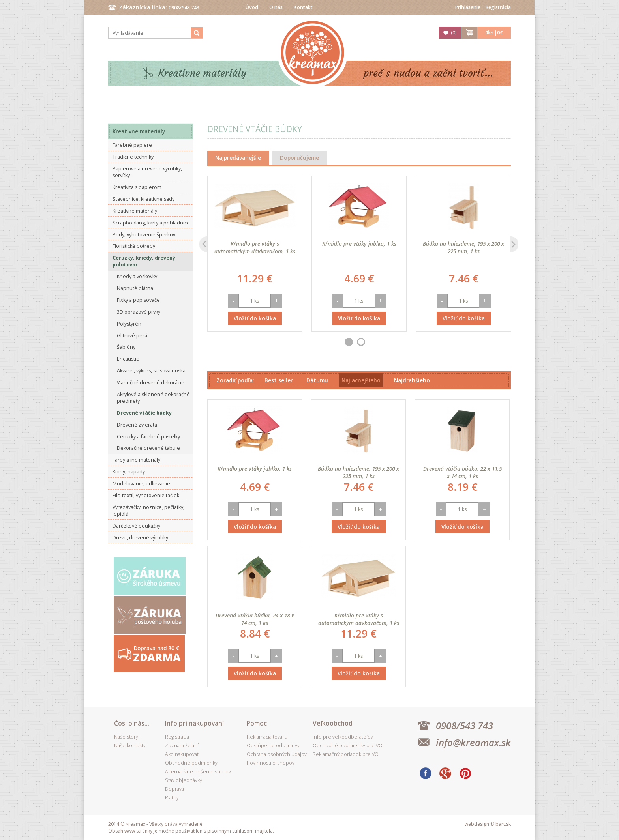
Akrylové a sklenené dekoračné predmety (153, 398)
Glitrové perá (132, 336)
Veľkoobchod (333, 723)
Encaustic (128, 359)
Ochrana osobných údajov (277, 754)
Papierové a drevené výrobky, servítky (147, 172)
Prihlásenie (468, 7)
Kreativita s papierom (137, 187)
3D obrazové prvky (139, 312)
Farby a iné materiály (136, 460)
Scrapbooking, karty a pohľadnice (151, 223)
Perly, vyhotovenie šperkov (144, 235)
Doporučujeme (299, 158)
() (454, 33)
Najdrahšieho (412, 380)
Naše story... (128, 737)
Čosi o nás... (132, 723)
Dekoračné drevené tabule (148, 448)
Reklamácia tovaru (267, 737)
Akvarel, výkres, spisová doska (151, 371)
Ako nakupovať (182, 754)
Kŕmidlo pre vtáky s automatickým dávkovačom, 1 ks (255, 247)
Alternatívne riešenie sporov (198, 772)
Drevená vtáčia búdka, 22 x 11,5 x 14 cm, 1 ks (462, 472)
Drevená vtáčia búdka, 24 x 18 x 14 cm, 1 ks (255, 619)
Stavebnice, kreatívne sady (143, 199)
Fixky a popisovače (138, 300)
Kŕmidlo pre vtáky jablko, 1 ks (359, 244)
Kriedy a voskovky (137, 276)
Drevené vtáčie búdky (144, 413)
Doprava (174, 789)
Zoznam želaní (182, 746)
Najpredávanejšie (238, 158)
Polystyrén (129, 324)
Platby (172, 798)
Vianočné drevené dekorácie (151, 383)
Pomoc (257, 723)
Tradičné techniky (133, 157)
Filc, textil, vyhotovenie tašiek (146, 495)
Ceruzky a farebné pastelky (148, 437)
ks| (494, 33)
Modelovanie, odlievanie (141, 484)
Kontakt (303, 7)
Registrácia (498, 7)
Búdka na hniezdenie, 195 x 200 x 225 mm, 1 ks (463, 247)
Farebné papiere (132, 145)
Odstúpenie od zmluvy (273, 746)
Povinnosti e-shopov (271, 763)
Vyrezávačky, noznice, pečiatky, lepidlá (148, 511)
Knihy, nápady (129, 472)
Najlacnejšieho (361, 380)
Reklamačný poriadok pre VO (346, 754)
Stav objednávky (184, 780)
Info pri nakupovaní (194, 723)
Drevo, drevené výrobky (140, 538)
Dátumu (317, 380)
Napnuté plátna (135, 288)
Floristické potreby (134, 246)
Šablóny (126, 347)
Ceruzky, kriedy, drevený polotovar (144, 261)
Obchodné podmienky (191, 763)
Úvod (252, 7)
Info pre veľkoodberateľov (343, 737)
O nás (276, 7)
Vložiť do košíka (255, 318)
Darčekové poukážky (136, 526)
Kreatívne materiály (202, 73)
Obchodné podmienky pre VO (348, 746)
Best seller (279, 380)
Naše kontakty (130, 746)
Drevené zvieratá (137, 425)
